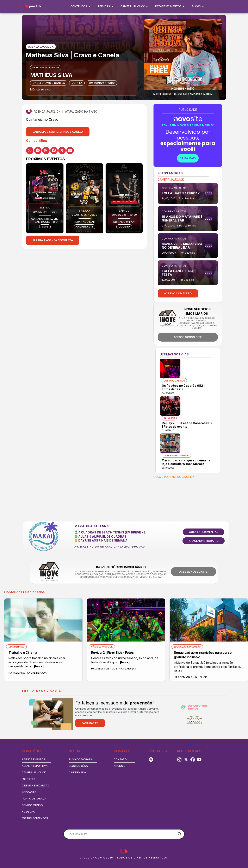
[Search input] (122, 834)
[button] (58, 132)
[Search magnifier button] (180, 834)
